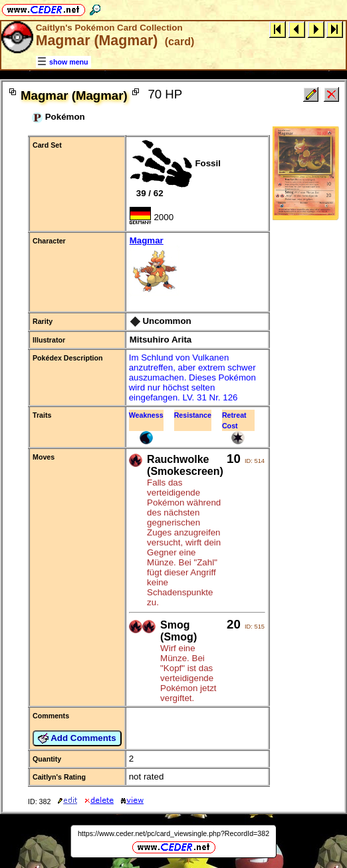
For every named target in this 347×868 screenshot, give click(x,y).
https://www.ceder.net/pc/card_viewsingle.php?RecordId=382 (173, 833)
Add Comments (77, 738)
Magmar (197, 267)
